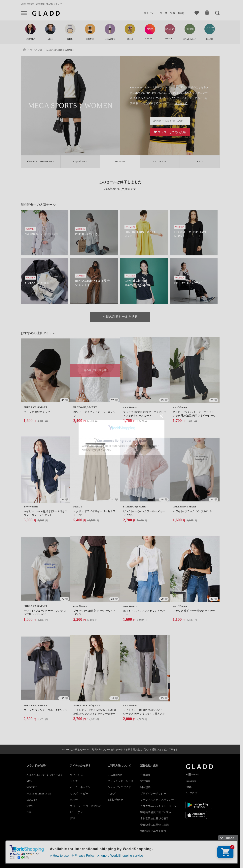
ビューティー (78, 812)
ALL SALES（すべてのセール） (45, 775)
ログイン (149, 13)
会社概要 (145, 775)
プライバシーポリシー (153, 794)
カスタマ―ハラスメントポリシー (160, 806)
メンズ (74, 781)
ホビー (74, 800)
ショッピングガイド (119, 787)
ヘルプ (111, 794)
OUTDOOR (160, 161)
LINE (189, 787)
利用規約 (145, 787)
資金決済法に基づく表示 (154, 825)
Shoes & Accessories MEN (40, 161)
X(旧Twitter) (192, 774)
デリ (73, 818)
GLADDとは (115, 775)
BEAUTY (32, 800)
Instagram (191, 781)
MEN (30, 781)
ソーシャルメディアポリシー (157, 800)
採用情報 (145, 781)
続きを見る (181, 103)
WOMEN (32, 787)
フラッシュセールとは (121, 781)
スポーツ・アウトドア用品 (86, 806)
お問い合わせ (115, 800)
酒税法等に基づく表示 (153, 831)
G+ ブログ (191, 793)
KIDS (199, 161)
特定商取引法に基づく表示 (156, 812)
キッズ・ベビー (79, 794)
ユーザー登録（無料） (173, 13)
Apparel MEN (80, 161)
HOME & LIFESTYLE (39, 794)
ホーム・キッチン (80, 787)
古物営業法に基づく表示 (154, 818)
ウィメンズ (76, 775)
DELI (30, 812)
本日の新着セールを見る (120, 317)
